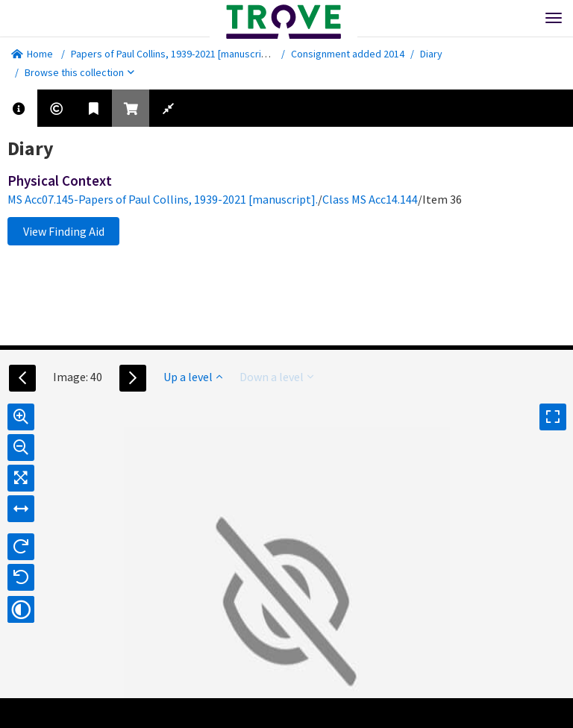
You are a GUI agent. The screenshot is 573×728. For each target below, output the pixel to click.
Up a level (193, 377)
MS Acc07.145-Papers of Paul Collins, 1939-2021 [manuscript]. (163, 199)
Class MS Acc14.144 (370, 199)
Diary (431, 54)
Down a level (276, 377)
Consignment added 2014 (348, 54)
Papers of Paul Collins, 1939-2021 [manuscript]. (173, 54)
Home (32, 54)
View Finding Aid (64, 231)
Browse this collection (79, 72)
